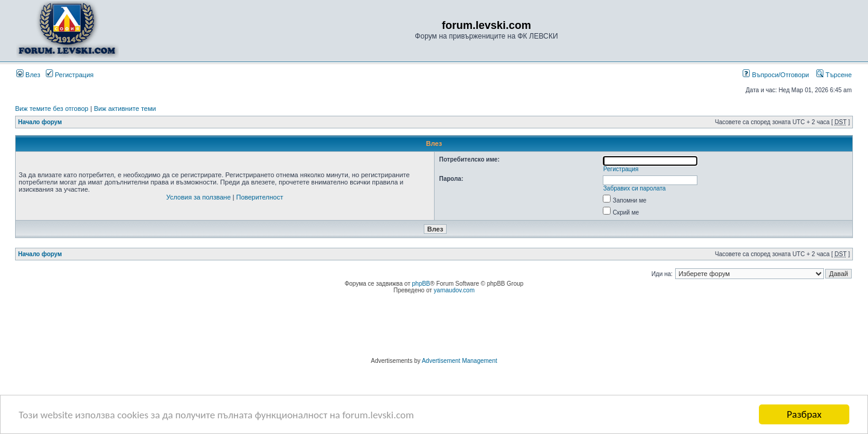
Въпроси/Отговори (776, 75)
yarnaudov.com (454, 290)
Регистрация (70, 75)
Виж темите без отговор (52, 108)
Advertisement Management (460, 361)
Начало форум (40, 122)
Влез (28, 75)
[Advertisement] (434, 327)
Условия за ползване (199, 197)
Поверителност (260, 197)
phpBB (421, 284)
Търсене (834, 75)
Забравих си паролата (635, 188)
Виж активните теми (125, 108)
